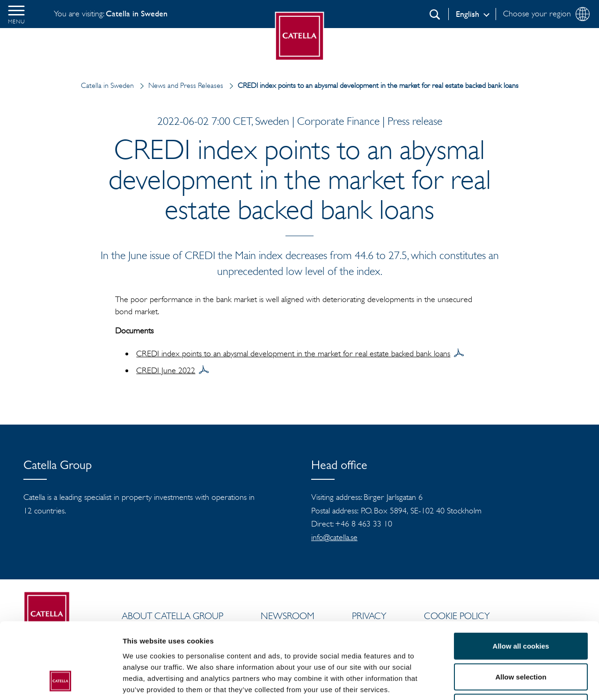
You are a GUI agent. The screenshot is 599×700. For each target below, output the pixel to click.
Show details (491, 682)
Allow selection (521, 608)
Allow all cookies (521, 577)
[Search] (435, 14)
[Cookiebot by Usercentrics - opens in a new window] (61, 682)
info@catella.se (334, 537)
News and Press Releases (179, 85)
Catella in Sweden (107, 85)
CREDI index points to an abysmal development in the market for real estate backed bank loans (293, 354)
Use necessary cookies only (521, 639)
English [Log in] (468, 14)
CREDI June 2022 (166, 370)
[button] (16, 14)
